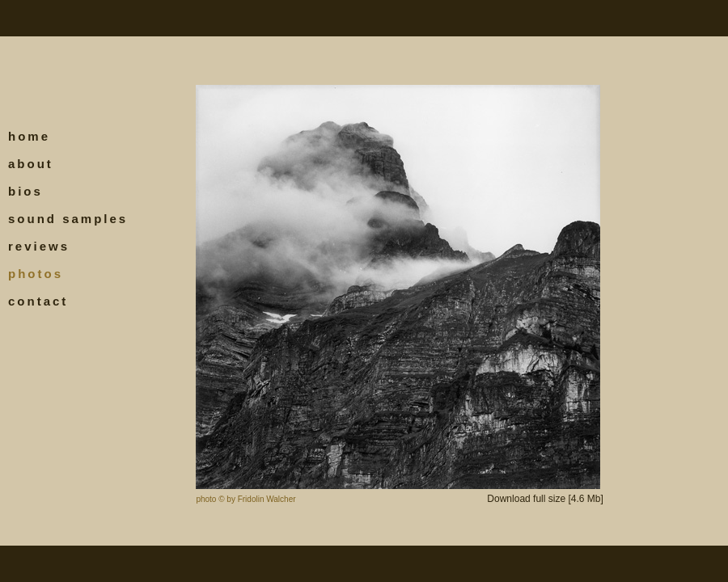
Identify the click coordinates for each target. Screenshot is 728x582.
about (31, 164)
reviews (39, 246)
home (29, 136)
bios (25, 191)
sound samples (68, 219)
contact (38, 301)
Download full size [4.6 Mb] (545, 499)
